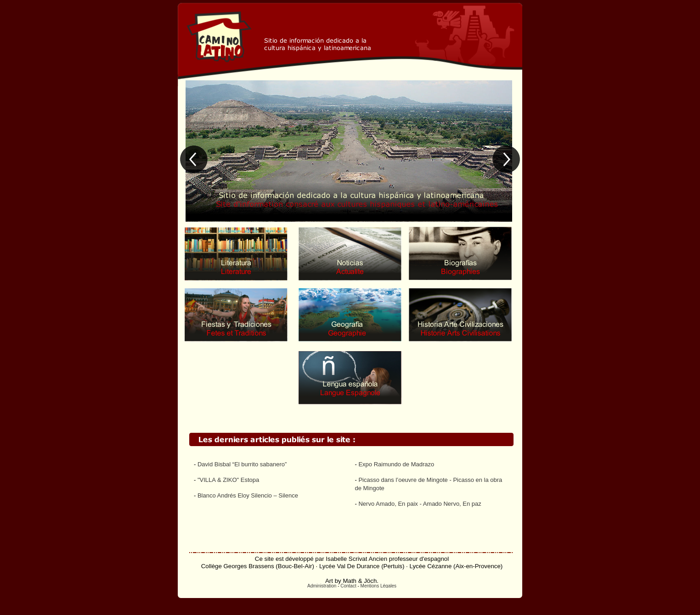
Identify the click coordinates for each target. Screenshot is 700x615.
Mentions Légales (378, 586)
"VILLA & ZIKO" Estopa (228, 480)
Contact (348, 586)
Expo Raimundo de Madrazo (396, 464)
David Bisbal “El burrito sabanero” (242, 464)
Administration (322, 586)
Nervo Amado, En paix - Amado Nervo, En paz (420, 504)
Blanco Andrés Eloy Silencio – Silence (248, 495)
